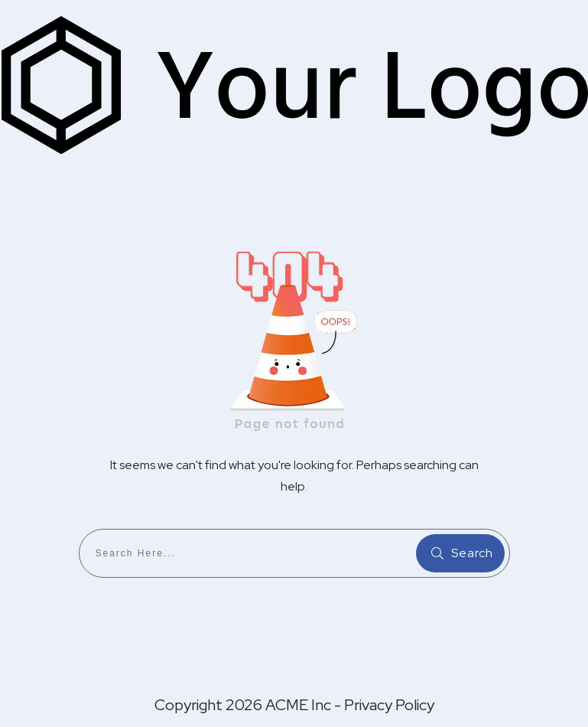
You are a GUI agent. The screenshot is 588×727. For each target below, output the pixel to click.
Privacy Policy (389, 705)
